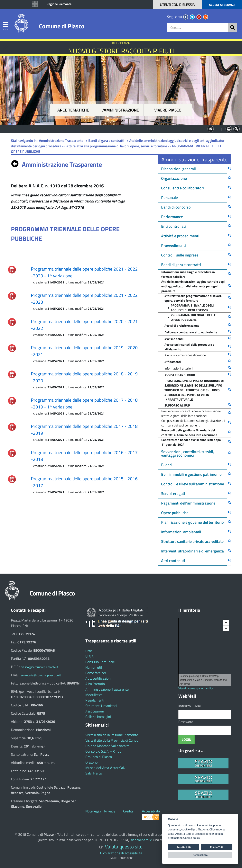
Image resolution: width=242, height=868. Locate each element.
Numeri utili (94, 667)
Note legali (93, 811)
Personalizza (200, 855)
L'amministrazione (120, 110)
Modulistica (94, 695)
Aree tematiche (73, 110)
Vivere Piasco (168, 110)
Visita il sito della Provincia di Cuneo (112, 740)
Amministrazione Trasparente (107, 689)
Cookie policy (192, 838)
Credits (128, 811)
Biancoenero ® (141, 840)
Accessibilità (151, 811)
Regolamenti (95, 700)
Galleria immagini (98, 717)
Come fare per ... (97, 673)
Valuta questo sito (124, 847)
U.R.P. (90, 656)
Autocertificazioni (98, 678)
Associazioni (95, 711)
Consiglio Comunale (100, 662)
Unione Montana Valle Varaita (107, 746)
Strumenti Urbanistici (101, 706)
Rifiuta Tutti (217, 847)
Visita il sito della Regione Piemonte (112, 735)
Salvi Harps (94, 773)
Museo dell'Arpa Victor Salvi (106, 768)
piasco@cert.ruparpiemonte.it (39, 667)
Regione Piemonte (59, 4)
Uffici (89, 651)
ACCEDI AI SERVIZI (222, 5)
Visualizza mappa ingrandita (196, 688)
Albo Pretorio (95, 684)
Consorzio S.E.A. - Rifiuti (103, 751)
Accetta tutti (184, 847)
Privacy (110, 811)
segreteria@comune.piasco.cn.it (41, 675)
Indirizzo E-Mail (190, 706)
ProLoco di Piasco (99, 757)
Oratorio (92, 762)
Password (186, 722)
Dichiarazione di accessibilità (121, 853)
